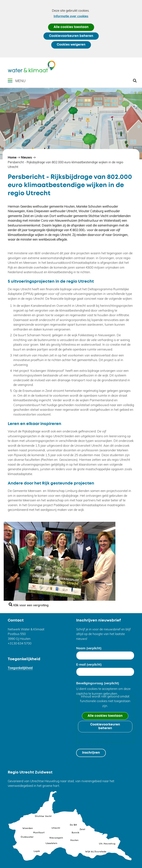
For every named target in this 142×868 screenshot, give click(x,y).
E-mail (89, 664)
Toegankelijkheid (20, 668)
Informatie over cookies (71, 16)
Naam (89, 648)
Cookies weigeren (71, 45)
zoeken (136, 82)
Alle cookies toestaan (71, 27)
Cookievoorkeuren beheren (71, 36)
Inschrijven (91, 753)
